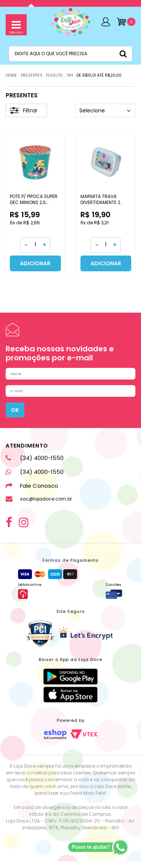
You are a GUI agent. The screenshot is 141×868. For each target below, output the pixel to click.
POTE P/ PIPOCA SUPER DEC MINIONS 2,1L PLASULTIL (34, 202)
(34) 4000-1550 (35, 465)
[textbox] (70, 54)
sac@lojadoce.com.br (39, 506)
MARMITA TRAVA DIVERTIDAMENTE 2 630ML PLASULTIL (100, 202)
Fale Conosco (32, 492)
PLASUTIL (55, 75)
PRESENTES (32, 75)
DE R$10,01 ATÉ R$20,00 (99, 75)
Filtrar (24, 110)
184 (70, 75)
